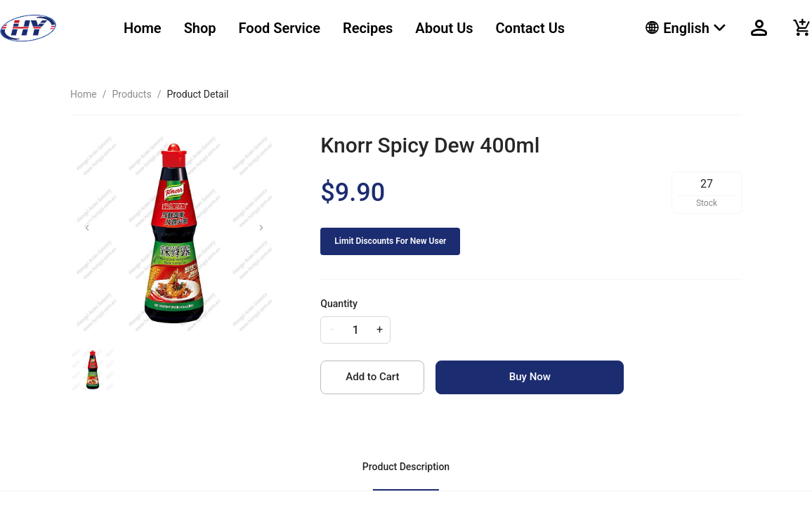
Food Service (280, 28)
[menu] (367, 28)
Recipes (368, 28)
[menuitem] (143, 28)
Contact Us (531, 28)
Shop (200, 28)
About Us (444, 28)
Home (143, 28)
